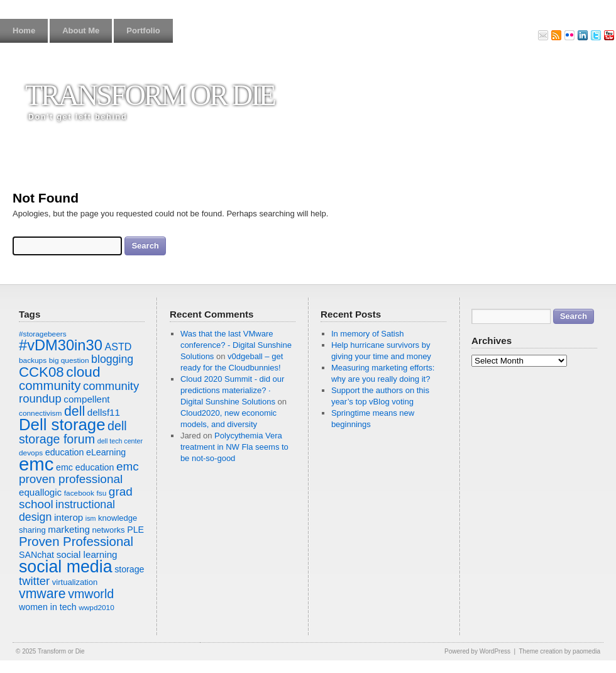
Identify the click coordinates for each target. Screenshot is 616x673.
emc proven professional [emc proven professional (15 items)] (79, 473)
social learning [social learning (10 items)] (87, 554)
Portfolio (143, 31)
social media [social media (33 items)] (66, 567)
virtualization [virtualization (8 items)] (75, 582)
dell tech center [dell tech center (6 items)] (120, 441)
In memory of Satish (368, 334)
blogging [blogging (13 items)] (112, 359)
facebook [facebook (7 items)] (79, 493)
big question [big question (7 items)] (69, 360)
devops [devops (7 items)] (31, 453)
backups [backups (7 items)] (33, 360)
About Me (81, 31)
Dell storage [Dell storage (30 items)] (62, 425)
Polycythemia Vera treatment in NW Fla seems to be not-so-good (234, 447)
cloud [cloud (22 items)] (83, 372)
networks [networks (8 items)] (108, 530)
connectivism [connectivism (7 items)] (40, 413)
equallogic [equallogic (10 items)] (40, 492)
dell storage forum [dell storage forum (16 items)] (73, 432)
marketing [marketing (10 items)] (69, 529)
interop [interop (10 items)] (69, 517)
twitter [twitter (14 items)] (34, 581)
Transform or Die (150, 95)
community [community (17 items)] (50, 386)
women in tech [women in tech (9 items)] (48, 607)
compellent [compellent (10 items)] (86, 399)
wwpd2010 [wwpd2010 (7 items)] (96, 608)
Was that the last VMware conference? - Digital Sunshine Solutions (236, 345)
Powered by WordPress (477, 651)
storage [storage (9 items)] (129, 569)
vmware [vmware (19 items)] (42, 594)
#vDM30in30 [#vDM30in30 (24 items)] (61, 345)
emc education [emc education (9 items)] (85, 467)
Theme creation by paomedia (559, 651)
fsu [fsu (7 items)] (101, 493)
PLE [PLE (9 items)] (135, 530)
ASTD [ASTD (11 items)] (118, 347)
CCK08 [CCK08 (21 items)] (41, 372)
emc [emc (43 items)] (36, 464)
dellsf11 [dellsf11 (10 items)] (104, 412)
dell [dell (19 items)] (74, 411)
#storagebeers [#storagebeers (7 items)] (43, 334)
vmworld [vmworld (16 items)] (91, 594)
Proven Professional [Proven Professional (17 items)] (76, 542)
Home (24, 31)
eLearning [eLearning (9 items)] (106, 452)
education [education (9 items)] (65, 452)
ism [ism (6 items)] (91, 518)
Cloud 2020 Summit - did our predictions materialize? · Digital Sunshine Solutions (232, 390)
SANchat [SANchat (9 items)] (36, 555)
